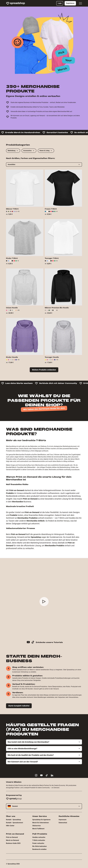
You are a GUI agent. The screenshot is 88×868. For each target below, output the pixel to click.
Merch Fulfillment (38, 829)
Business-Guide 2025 (13, 843)
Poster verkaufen (38, 843)
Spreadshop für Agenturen (41, 820)
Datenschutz (63, 823)
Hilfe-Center (10, 826)
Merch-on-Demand (12, 840)
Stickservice (37, 826)
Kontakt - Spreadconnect (14, 823)
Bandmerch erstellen (39, 849)
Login (60, 3)
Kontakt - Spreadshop (13, 820)
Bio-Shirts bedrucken (40, 846)
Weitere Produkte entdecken (44, 370)
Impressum (63, 820)
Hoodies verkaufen (39, 837)
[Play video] (44, 602)
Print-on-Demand (12, 837)
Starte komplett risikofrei (19, 706)
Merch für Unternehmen (41, 823)
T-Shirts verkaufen (39, 840)
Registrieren (70, 3)
